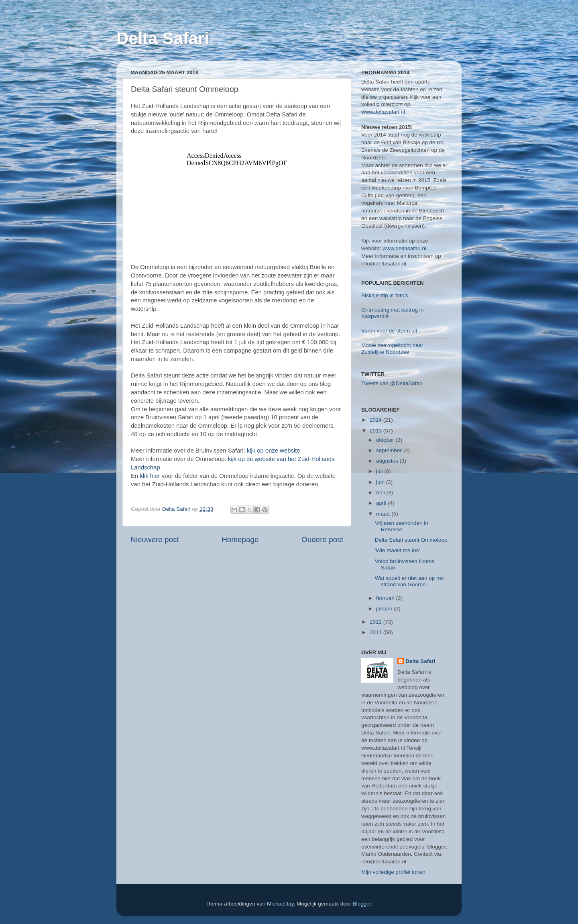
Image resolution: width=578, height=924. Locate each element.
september (390, 450)
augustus (388, 461)
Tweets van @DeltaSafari (392, 383)
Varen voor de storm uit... (392, 331)
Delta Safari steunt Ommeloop (411, 540)
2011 (377, 632)
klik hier (150, 476)
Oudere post (322, 540)
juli (380, 471)
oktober (386, 440)
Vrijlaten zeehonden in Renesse (402, 526)
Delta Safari (163, 38)
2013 (377, 431)
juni (381, 482)
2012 (377, 622)
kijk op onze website (274, 451)
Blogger (362, 904)
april (382, 503)
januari (385, 609)
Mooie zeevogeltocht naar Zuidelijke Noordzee (392, 348)
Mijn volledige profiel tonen (393, 872)
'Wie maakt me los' (397, 550)
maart (384, 514)
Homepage (240, 540)
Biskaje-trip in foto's (385, 295)
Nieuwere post (155, 540)
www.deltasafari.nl (383, 112)
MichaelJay (280, 904)
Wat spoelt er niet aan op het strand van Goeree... (409, 581)
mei (381, 493)
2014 (377, 420)
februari (386, 598)
